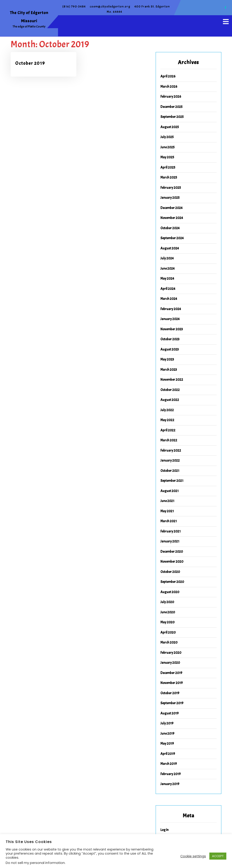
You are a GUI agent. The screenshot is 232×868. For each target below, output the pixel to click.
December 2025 (171, 107)
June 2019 (167, 734)
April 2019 (168, 754)
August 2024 (170, 248)
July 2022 (167, 410)
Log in (164, 830)
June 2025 (167, 147)
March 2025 (169, 178)
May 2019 (167, 744)
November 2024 (172, 218)
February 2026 (171, 97)
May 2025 (167, 157)
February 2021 (170, 531)
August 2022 (170, 400)
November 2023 (172, 329)
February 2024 (171, 309)
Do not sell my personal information (35, 863)
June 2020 (168, 612)
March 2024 (169, 299)
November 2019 (172, 683)
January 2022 (170, 461)
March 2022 (169, 440)
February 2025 (171, 188)
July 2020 (167, 602)
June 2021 (167, 501)
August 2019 (169, 713)
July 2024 (167, 258)
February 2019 (170, 774)
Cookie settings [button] (193, 856)
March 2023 (169, 370)
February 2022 (171, 451)
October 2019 (30, 63)
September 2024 (172, 238)
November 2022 (172, 380)
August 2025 (170, 127)
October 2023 (170, 339)
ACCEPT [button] (218, 856)
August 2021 (169, 491)
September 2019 (172, 703)
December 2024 (172, 208)
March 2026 (169, 87)
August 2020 (170, 592)
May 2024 (167, 279)
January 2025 (170, 198)
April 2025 (168, 168)
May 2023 (167, 359)
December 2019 (171, 673)
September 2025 (172, 117)
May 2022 (167, 420)
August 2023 (170, 349)
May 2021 (167, 511)
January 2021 (170, 541)
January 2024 (170, 319)
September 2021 (172, 481)
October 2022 (170, 390)
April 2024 (168, 289)
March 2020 (169, 643)
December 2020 (172, 552)
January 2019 (170, 784)
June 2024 (168, 269)
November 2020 (172, 562)
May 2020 (167, 622)
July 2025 (167, 137)
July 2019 (167, 723)
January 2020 (170, 663)
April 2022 (168, 430)
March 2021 (169, 521)
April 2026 (168, 76)
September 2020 (172, 582)
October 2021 (170, 471)
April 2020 (168, 633)
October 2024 (170, 228)
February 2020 (171, 653)
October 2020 (170, 572)
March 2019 (169, 764)
